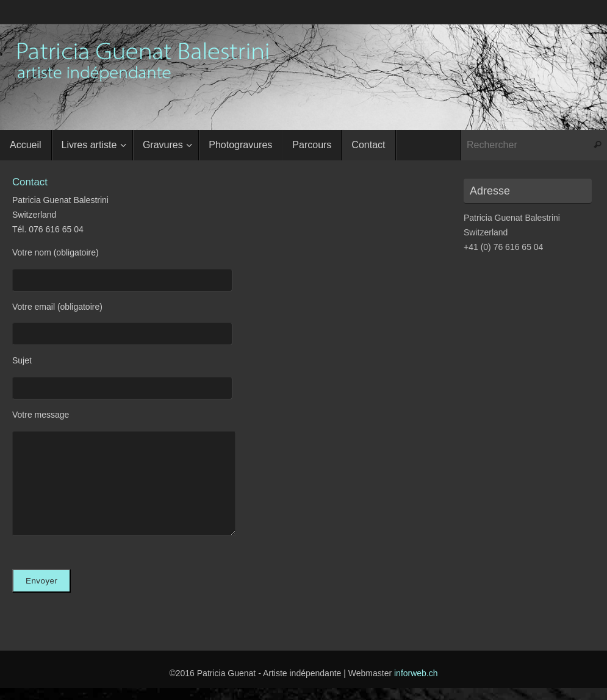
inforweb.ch (416, 673)
